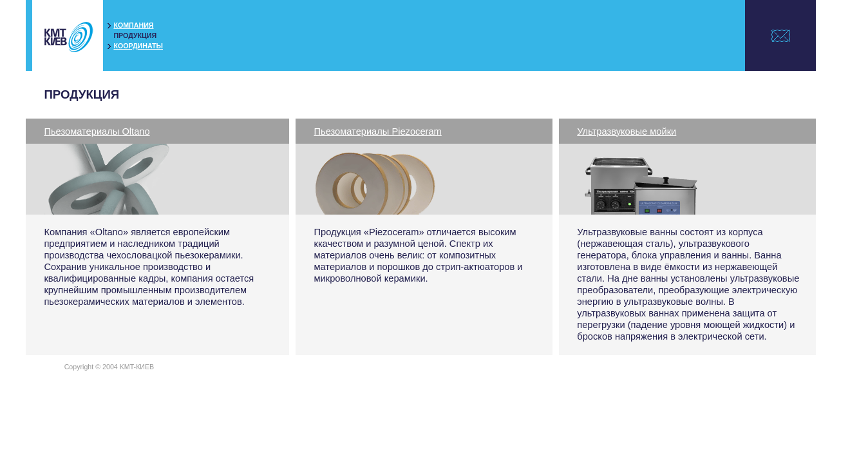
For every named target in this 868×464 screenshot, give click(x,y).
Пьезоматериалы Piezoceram (377, 131)
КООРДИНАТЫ (138, 46)
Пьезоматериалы (97, 131)
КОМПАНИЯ (133, 25)
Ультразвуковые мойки (627, 131)
